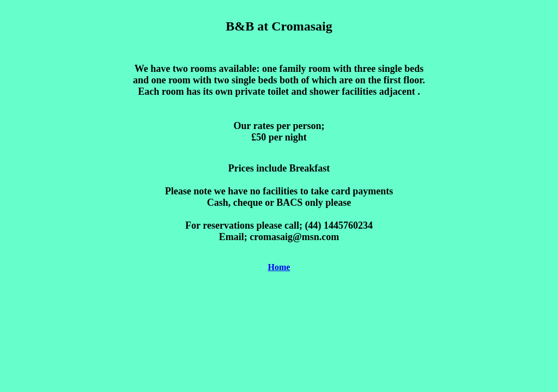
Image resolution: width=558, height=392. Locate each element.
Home (279, 267)
